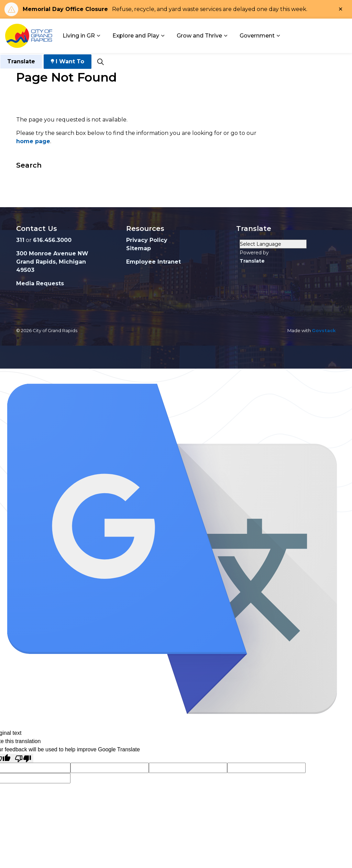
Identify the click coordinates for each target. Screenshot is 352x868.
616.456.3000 (52, 240)
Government (257, 36)
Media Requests (40, 283)
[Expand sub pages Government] (278, 36)
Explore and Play (136, 36)
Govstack (324, 330)
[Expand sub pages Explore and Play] (163, 36)
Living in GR (79, 36)
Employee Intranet (153, 262)
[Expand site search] (100, 62)
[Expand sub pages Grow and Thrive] (225, 36)
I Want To (68, 62)
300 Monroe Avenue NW (52, 253)
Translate (21, 62)
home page (33, 141)
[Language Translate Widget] (273, 244)
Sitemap (139, 248)
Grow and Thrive (199, 36)
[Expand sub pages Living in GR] (98, 36)
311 (20, 240)
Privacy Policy (147, 240)
